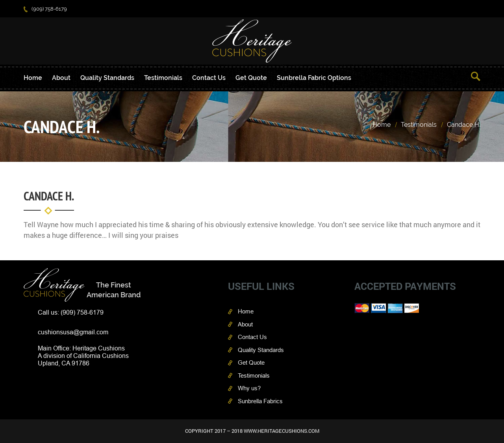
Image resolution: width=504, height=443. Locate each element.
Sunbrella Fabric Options (314, 78)
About (61, 78)
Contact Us (209, 78)
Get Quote (251, 78)
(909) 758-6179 (45, 9)
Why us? (249, 388)
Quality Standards (107, 78)
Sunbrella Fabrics (260, 401)
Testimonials (163, 78)
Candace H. (464, 125)
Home (33, 78)
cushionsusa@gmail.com (73, 332)
